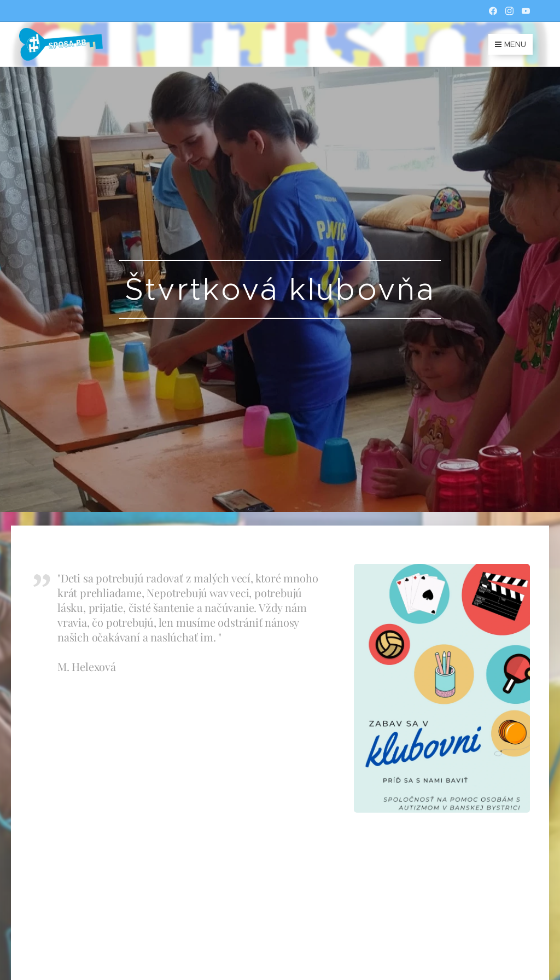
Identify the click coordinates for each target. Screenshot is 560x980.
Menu (511, 44)
